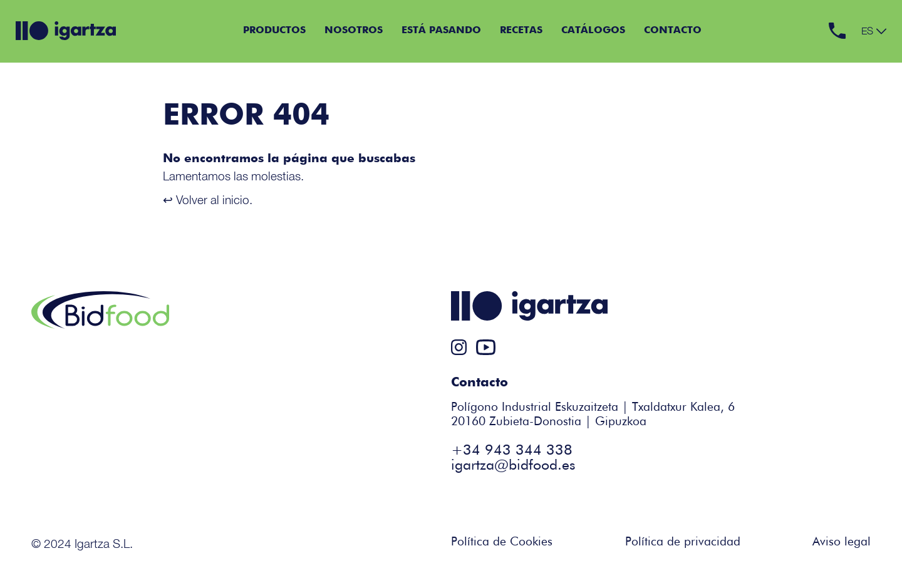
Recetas (521, 31)
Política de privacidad (683, 542)
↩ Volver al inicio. (208, 199)
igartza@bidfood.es (513, 466)
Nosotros (354, 31)
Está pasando (441, 31)
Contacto (673, 31)
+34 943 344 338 (512, 451)
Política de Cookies (502, 542)
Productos (274, 31)
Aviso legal (842, 542)
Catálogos (593, 31)
